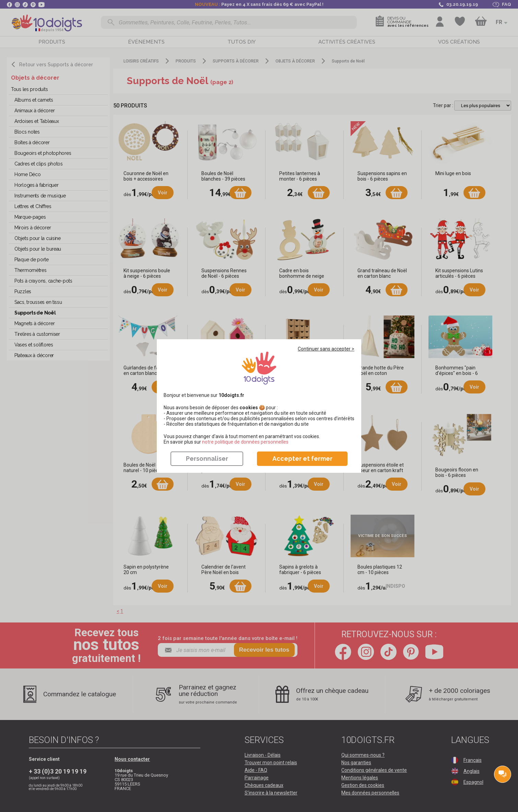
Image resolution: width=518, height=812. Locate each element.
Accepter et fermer (302, 459)
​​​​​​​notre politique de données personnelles (245, 442)
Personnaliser (207, 459)
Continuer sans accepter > (326, 349)
